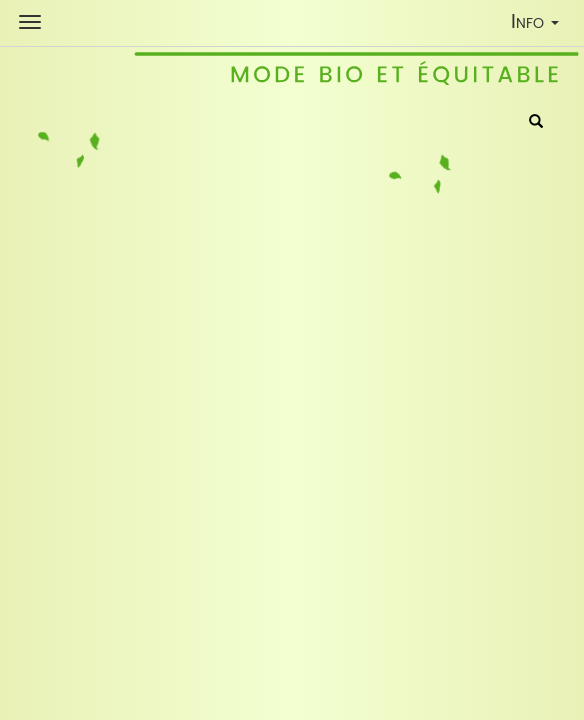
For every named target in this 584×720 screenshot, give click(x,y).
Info (539, 25)
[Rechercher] (536, 123)
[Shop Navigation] (30, 22)
